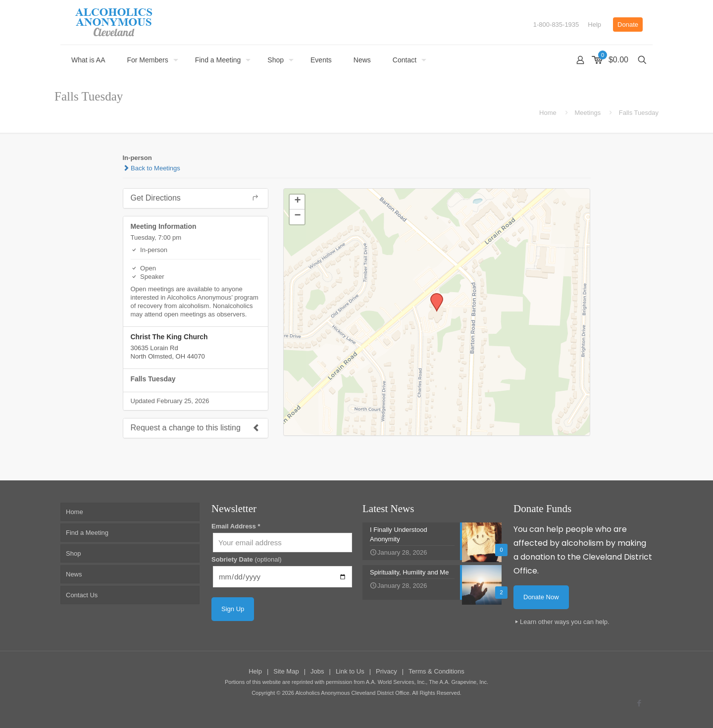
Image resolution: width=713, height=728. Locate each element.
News (74, 574)
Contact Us (82, 595)
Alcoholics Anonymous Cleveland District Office (352, 693)
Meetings (587, 113)
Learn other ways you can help (564, 622)
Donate (628, 25)
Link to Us (350, 671)
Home (548, 113)
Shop (73, 553)
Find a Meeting (87, 533)
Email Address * (236, 526)
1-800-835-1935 (556, 25)
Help (594, 25)
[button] (433, 296)
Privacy (386, 671)
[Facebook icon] (639, 703)
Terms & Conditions (436, 671)
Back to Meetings (152, 168)
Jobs (317, 671)
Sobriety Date (247, 559)
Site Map (286, 671)
